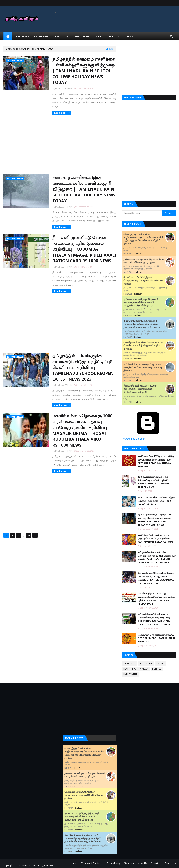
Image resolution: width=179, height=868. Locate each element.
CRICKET (160, 663)
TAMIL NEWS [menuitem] (22, 36)
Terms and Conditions (92, 863)
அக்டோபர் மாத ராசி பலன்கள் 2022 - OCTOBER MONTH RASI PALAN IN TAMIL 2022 (157, 638)
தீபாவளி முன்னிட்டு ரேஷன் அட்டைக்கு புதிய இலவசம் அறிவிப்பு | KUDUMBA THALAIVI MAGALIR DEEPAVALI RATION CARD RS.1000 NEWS (84, 249)
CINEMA (144, 669)
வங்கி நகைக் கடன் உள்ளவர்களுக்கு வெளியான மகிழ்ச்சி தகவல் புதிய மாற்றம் (143, 346)
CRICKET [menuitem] (99, 36)
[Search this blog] (142, 213)
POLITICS (157, 669)
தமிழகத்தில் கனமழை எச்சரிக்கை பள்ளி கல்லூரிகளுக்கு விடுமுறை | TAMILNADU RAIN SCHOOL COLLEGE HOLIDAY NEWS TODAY (84, 71)
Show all (110, 49)
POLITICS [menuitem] (114, 36)
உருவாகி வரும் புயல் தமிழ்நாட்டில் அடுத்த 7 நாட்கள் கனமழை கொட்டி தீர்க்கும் (143, 367)
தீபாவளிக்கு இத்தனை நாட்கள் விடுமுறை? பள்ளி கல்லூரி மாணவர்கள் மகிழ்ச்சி (140, 389)
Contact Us (156, 863)
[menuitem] (8, 36)
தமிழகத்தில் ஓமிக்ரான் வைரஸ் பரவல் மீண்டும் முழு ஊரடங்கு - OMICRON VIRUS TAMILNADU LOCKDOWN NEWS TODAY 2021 (155, 619)
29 (29, 535)
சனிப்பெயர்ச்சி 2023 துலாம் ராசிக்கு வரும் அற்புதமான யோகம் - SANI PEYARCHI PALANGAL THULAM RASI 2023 (156, 461)
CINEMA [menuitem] (129, 36)
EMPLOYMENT (130, 674)
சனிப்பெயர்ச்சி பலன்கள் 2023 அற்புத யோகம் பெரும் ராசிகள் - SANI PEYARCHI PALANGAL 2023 (155, 539)
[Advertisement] (60, 145)
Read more (60, 113)
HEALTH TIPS (130, 669)
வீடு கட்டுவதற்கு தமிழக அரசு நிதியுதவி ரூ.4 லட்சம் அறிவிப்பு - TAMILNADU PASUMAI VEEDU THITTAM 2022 (155, 482)
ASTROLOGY (146, 663)
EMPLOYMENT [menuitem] (81, 36)
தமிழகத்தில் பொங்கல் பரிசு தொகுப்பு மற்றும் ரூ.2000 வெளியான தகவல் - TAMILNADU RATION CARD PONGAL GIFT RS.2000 (157, 557)
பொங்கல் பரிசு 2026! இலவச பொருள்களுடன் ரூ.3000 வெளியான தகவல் (143, 281)
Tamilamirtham (30, 865)
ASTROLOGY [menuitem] (41, 36)
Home (75, 863)
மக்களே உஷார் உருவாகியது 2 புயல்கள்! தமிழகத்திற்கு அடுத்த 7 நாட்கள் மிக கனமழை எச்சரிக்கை (142, 324)
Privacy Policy (113, 863)
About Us (142, 863)
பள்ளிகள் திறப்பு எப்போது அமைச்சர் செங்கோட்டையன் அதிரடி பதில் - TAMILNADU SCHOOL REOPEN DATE (156, 599)
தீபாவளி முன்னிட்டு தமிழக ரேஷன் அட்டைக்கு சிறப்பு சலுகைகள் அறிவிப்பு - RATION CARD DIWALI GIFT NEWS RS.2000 (156, 578)
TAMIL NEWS (129, 663)
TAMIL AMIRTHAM (64, 89)
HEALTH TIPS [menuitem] (61, 36)
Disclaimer (129, 863)
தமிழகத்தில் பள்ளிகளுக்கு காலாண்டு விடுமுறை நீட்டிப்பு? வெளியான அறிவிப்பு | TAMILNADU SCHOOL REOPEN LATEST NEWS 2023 (83, 367)
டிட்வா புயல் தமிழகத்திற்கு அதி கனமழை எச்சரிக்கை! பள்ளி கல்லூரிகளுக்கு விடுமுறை (141, 302)
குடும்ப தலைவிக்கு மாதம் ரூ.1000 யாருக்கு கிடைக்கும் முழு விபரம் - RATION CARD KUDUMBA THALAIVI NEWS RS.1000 (155, 520)
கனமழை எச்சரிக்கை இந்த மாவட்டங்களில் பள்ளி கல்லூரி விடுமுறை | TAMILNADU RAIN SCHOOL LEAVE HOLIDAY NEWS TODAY (84, 189)
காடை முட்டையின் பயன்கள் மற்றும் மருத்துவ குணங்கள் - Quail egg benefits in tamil (156, 501)
